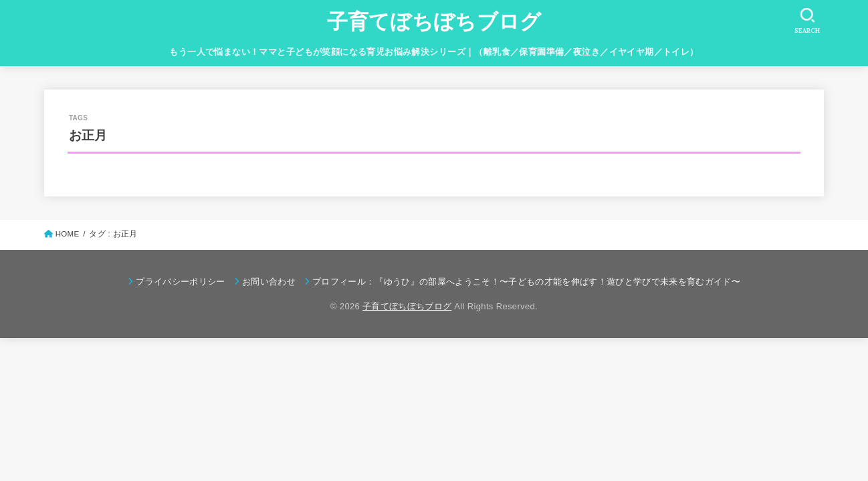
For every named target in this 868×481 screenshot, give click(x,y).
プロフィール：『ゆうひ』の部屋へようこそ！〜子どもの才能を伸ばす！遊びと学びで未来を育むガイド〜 (526, 282)
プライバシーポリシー (180, 282)
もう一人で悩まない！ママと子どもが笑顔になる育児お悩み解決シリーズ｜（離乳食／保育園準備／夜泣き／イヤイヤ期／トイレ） (434, 52)
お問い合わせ (269, 282)
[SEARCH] (807, 20)
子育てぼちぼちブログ (434, 22)
